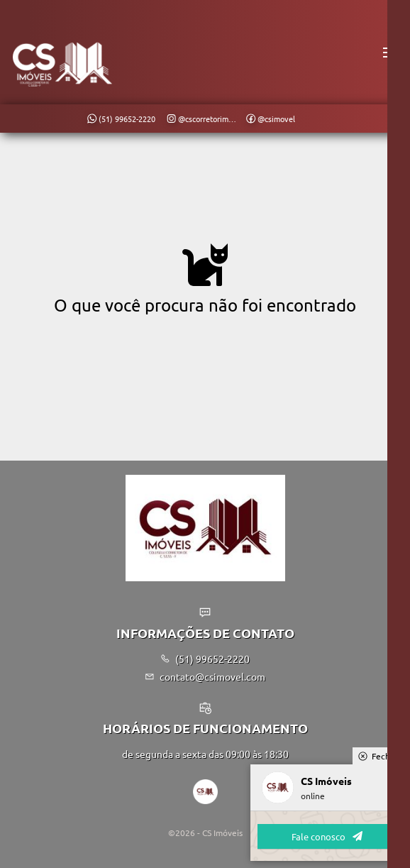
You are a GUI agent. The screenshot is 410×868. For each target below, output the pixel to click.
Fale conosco (327, 836)
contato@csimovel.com (205, 676)
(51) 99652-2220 (205, 659)
